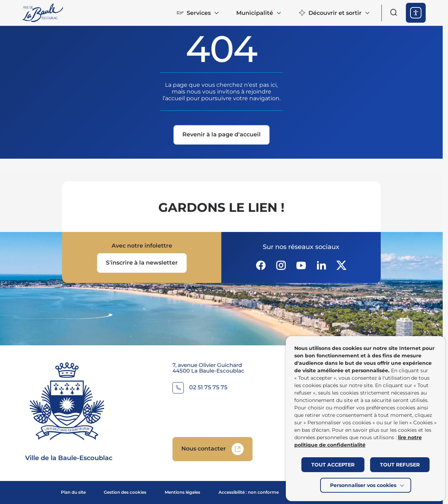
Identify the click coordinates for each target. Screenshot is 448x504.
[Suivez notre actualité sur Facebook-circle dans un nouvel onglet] (261, 265)
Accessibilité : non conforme (249, 492)
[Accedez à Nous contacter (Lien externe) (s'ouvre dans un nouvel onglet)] (212, 449)
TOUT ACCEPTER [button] (333, 465)
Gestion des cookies (125, 492)
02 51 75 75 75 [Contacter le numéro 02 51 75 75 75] (208, 388)
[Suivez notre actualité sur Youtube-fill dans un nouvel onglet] (301, 265)
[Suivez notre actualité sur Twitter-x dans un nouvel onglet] (341, 265)
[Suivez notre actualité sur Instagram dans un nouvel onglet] (281, 265)
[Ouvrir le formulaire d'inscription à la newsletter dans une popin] (142, 263)
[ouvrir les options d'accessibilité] (416, 13)
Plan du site (73, 492)
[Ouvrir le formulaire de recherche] (394, 12)
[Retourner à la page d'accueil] (43, 13)
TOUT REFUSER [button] (400, 465)
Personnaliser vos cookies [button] (363, 485)
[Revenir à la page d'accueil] (222, 135)
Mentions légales (182, 492)
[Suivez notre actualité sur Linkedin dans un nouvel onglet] (321, 265)
